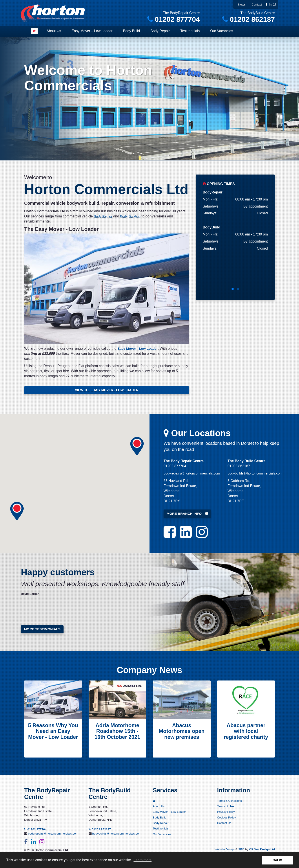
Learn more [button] (142, 860)
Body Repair (160, 31)
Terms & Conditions (230, 802)
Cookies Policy (227, 819)
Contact (257, 5)
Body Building (132, 216)
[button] (137, 447)
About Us (54, 31)
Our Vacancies (222, 31)
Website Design (223, 851)
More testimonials (43, 630)
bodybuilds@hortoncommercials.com (256, 474)
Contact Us (225, 825)
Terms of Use (226, 808)
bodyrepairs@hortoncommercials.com (193, 474)
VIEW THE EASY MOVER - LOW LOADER (107, 390)
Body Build (132, 31)
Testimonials (190, 31)
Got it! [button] (277, 860)
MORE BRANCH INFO (185, 514)
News (242, 5)
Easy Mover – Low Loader (92, 31)
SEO (240, 851)
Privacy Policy (227, 814)
